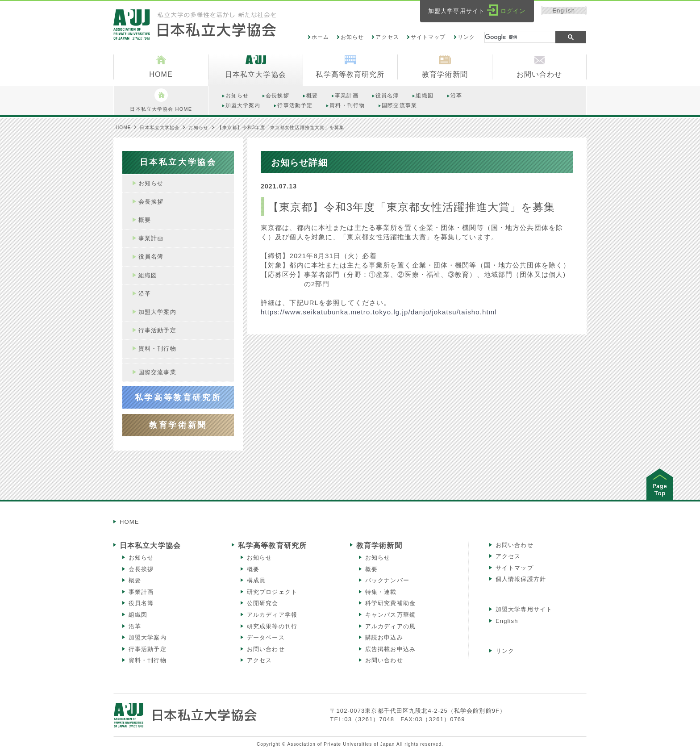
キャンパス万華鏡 (390, 615)
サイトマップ (428, 37)
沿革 (135, 626)
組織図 (138, 615)
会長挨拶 (141, 569)
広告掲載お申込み (390, 649)
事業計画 (141, 592)
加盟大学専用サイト (524, 609)
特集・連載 (381, 592)
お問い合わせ (266, 649)
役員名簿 (141, 603)
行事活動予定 (148, 649)
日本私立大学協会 (160, 127)
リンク (466, 37)
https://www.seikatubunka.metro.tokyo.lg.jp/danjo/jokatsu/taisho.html (379, 312)
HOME (123, 127)
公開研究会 (263, 603)
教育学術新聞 (379, 545)
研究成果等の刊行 (272, 626)
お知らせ (352, 37)
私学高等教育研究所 (272, 545)
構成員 (256, 580)
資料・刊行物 (148, 660)
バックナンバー (387, 580)
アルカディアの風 (390, 626)
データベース (266, 637)
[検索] (520, 37)
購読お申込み (384, 637)
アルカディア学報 (272, 615)
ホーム (320, 37)
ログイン (513, 11)
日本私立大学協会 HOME (161, 100)
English (564, 10)
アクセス (387, 37)
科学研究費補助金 (390, 603)
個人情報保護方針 (521, 579)
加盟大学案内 (148, 637)
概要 (135, 580)
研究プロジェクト (272, 592)
